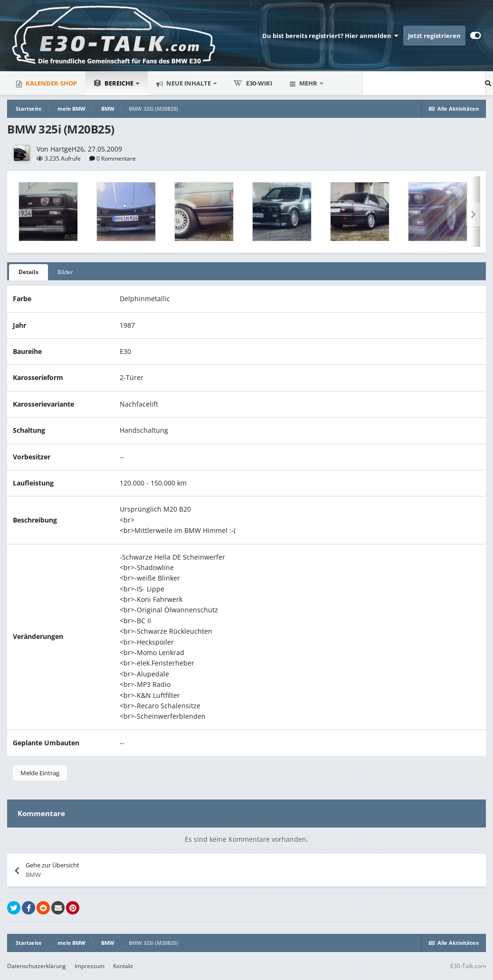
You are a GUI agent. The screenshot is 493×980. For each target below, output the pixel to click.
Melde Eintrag (40, 773)
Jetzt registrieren (434, 36)
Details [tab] (28, 272)
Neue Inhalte (189, 83)
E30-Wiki (253, 83)
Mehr (308, 83)
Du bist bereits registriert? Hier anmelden (330, 36)
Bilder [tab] (65, 272)
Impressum (90, 966)
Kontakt (123, 966)
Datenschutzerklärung (37, 966)
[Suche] (370, 83)
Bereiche (114, 83)
